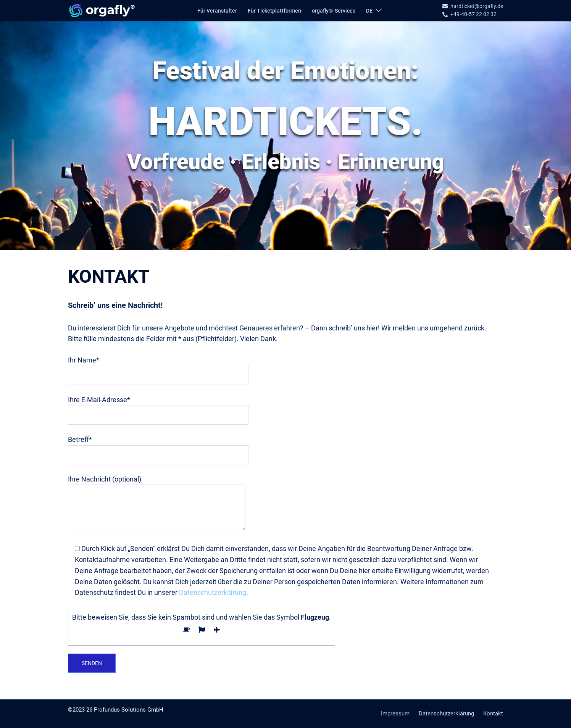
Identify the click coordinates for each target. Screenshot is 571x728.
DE (369, 11)
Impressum (395, 714)
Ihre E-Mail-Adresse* (158, 407)
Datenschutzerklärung (213, 592)
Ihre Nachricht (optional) (157, 504)
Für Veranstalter (217, 11)
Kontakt (493, 714)
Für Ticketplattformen (274, 11)
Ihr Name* (158, 368)
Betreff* (158, 447)
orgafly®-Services (334, 11)
